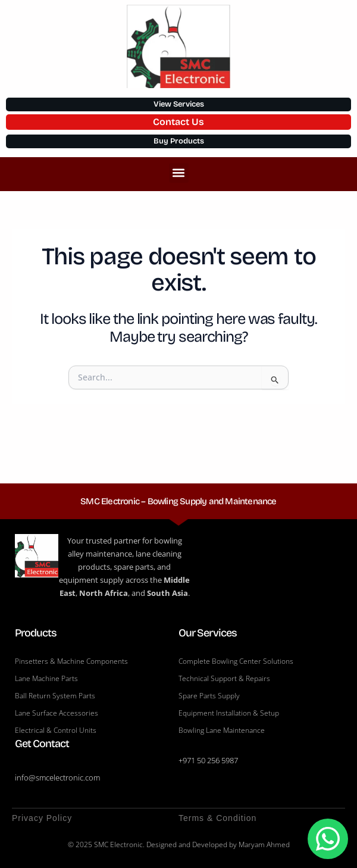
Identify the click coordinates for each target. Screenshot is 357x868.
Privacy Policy (42, 818)
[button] (179, 173)
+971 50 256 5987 (208, 760)
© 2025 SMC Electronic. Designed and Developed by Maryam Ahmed (179, 844)
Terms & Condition (217, 818)
